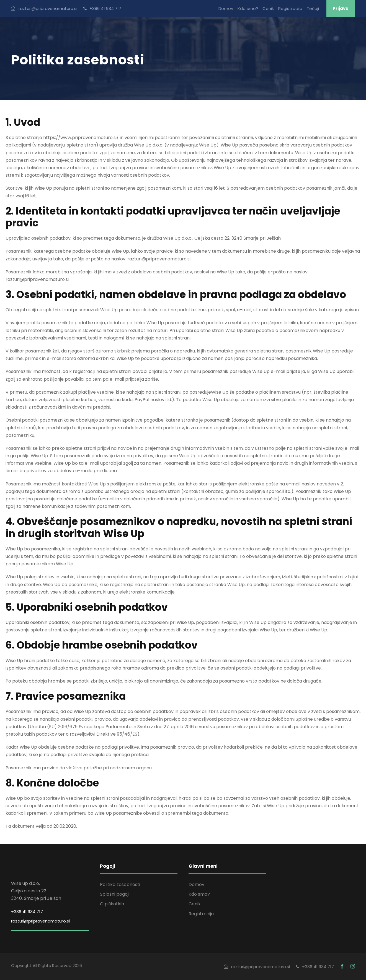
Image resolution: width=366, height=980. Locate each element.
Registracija (290, 8)
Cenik (268, 8)
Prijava (341, 8)
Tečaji (313, 8)
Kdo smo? (248, 8)
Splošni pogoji (115, 894)
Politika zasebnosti (120, 884)
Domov (226, 8)
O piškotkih (112, 904)
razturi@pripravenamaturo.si (40, 921)
